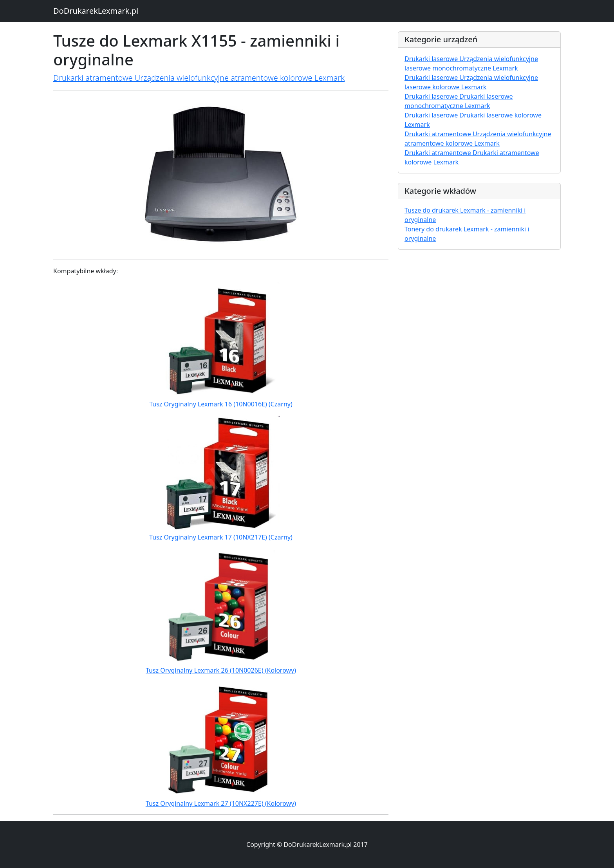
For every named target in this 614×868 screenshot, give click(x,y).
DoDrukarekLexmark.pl (96, 11)
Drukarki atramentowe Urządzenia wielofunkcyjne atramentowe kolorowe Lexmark (199, 78)
